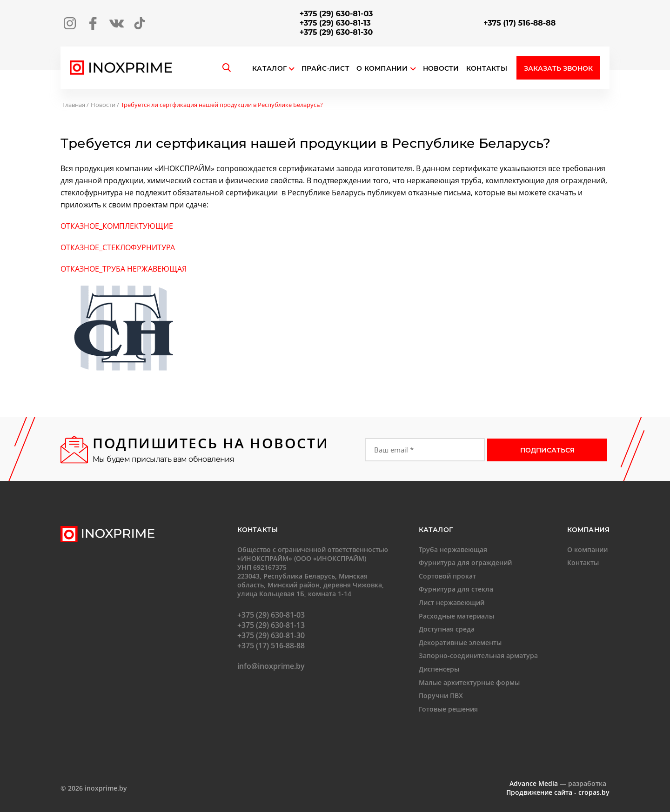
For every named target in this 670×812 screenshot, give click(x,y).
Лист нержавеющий (452, 602)
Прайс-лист (325, 69)
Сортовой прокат (447, 576)
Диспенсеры (439, 669)
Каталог (269, 69)
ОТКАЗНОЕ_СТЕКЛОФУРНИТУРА (118, 247)
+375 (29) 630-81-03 (336, 14)
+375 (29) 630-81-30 (336, 32)
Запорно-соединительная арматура (478, 656)
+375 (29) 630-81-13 (335, 23)
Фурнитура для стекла (456, 589)
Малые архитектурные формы (469, 682)
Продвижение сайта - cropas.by (558, 792)
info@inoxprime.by (271, 666)
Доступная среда (447, 629)
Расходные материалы (456, 616)
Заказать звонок (558, 68)
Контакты (487, 69)
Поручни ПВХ (441, 696)
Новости (441, 69)
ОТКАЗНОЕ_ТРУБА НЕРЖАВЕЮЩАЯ (124, 269)
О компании (386, 69)
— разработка (558, 783)
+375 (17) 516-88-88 (519, 23)
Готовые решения (448, 709)
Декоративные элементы (460, 642)
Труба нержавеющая (453, 549)
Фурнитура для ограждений (465, 562)
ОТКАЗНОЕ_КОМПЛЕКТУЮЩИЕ (117, 226)
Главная (74, 105)
